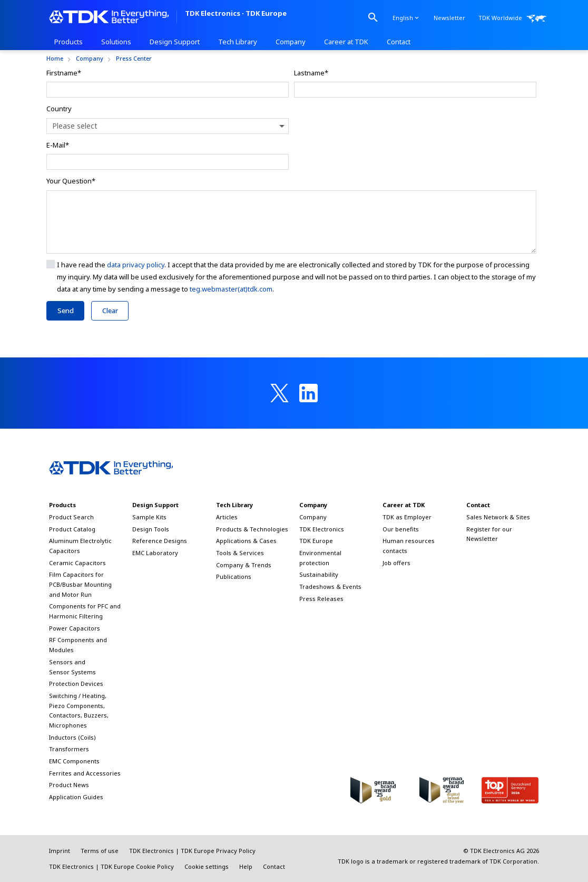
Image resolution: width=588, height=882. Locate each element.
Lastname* (311, 73)
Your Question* (71, 181)
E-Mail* (58, 145)
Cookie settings (207, 866)
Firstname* (64, 73)
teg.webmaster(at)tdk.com (231, 289)
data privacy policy (136, 265)
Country (59, 109)
